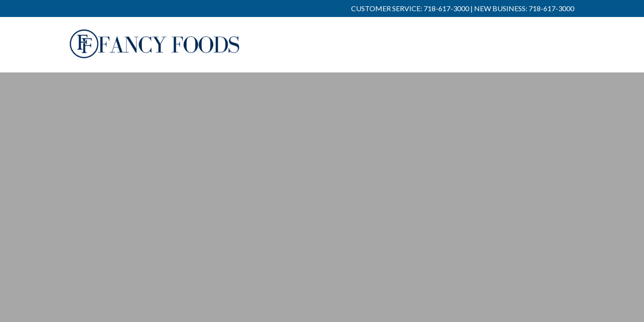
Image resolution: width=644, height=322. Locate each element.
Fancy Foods (155, 50)
